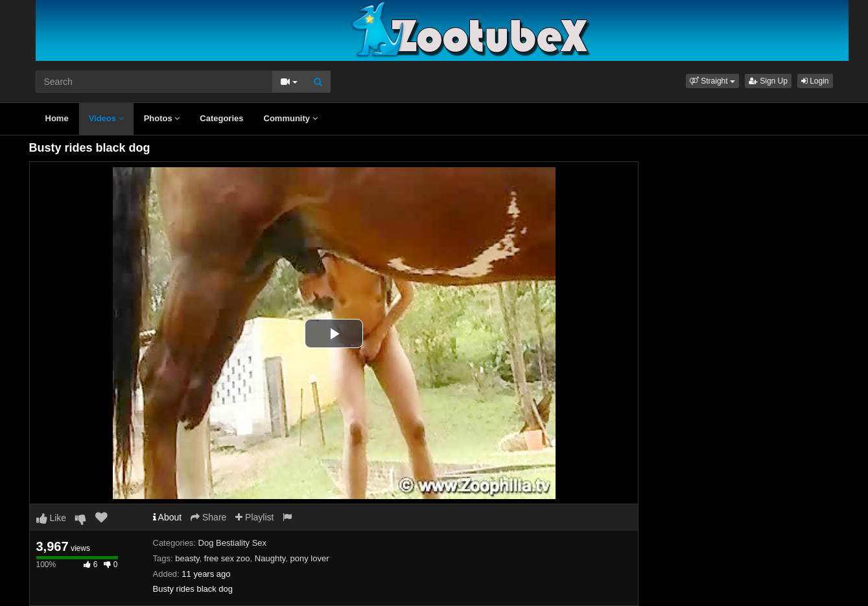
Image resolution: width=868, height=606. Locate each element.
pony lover (310, 558)
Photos (162, 118)
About (168, 517)
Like (52, 518)
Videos (106, 118)
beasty (187, 558)
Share (208, 517)
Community (291, 118)
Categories (221, 118)
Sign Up (768, 81)
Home (57, 118)
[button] (712, 81)
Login (815, 81)
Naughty (270, 558)
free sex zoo (227, 558)
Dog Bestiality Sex (233, 543)
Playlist (254, 517)
